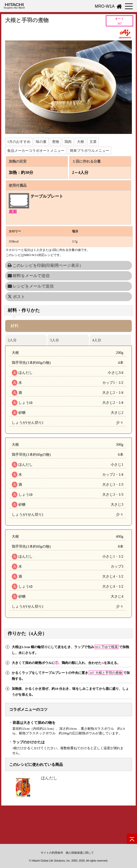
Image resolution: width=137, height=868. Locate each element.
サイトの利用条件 (52, 853)
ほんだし (49, 778)
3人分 (54, 340)
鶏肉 (68, 142)
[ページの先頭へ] (132, 839)
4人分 (97, 340)
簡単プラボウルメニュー (89, 151)
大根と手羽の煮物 (27, 20)
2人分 (12, 340)
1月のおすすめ (19, 142)
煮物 (55, 142)
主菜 (93, 142)
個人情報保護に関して (80, 853)
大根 (81, 142)
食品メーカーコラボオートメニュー (36, 151)
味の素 (41, 142)
